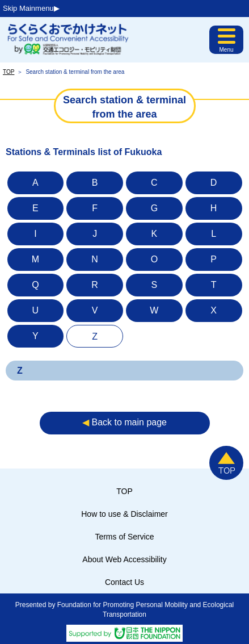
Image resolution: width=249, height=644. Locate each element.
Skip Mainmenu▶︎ (31, 8)
